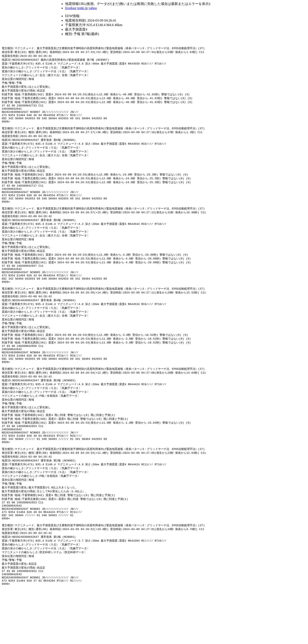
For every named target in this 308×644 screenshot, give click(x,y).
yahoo (93, 8)
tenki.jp (82, 8)
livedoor (71, 8)
